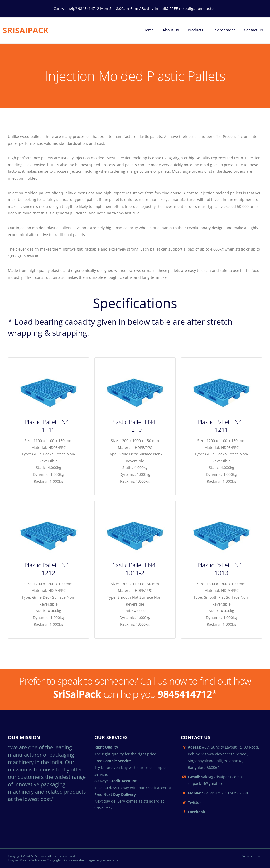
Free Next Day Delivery (115, 795)
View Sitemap (252, 856)
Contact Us (253, 30)
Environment (224, 30)
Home (149, 30)
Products (196, 30)
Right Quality (106, 747)
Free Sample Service (113, 761)
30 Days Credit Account (115, 781)
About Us (171, 30)
